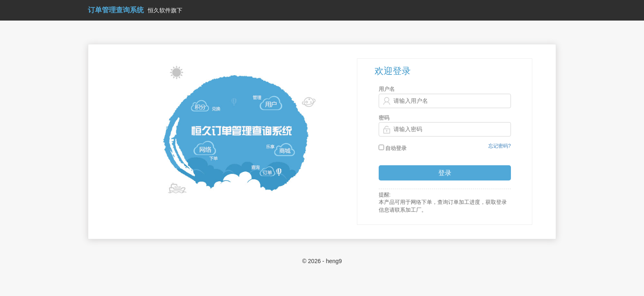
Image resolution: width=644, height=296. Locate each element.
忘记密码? (500, 146)
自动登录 (393, 148)
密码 (384, 118)
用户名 (387, 89)
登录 (445, 173)
